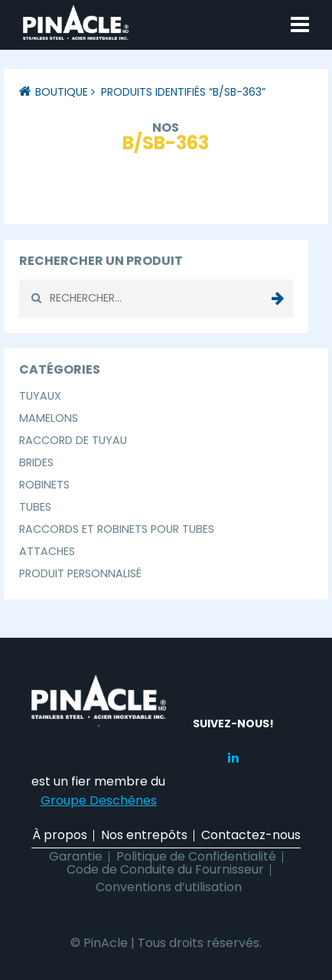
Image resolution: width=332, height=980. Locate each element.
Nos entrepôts (144, 835)
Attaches (47, 551)
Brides (36, 462)
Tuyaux (40, 396)
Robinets (44, 485)
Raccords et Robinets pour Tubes (117, 529)
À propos (60, 835)
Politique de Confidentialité (196, 856)
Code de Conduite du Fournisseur (165, 869)
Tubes (35, 507)
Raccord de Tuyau (73, 440)
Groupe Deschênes (99, 800)
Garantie (76, 856)
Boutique (62, 92)
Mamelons (49, 418)
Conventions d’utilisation (169, 887)
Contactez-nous (251, 835)
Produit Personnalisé (80, 573)
